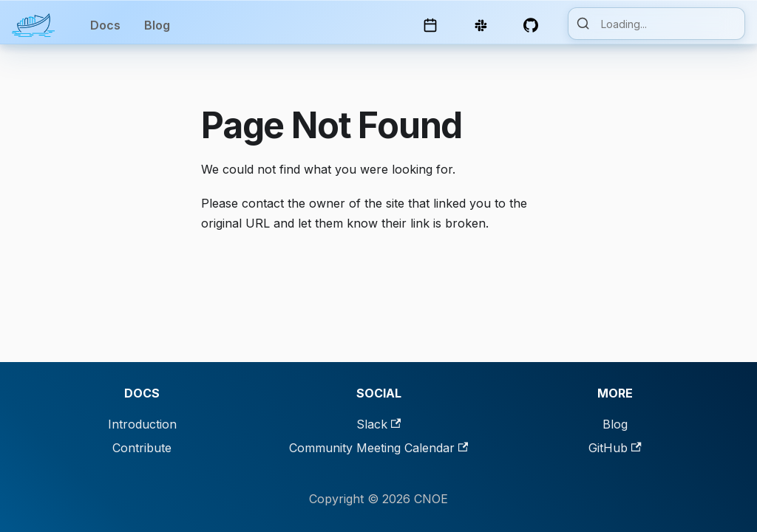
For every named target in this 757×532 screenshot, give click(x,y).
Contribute (142, 448)
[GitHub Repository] (534, 25)
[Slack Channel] (483, 25)
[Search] (656, 24)
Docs (105, 25)
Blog (157, 25)
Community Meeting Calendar (378, 448)
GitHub (615, 448)
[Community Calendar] (433, 25)
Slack (378, 424)
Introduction (142, 424)
